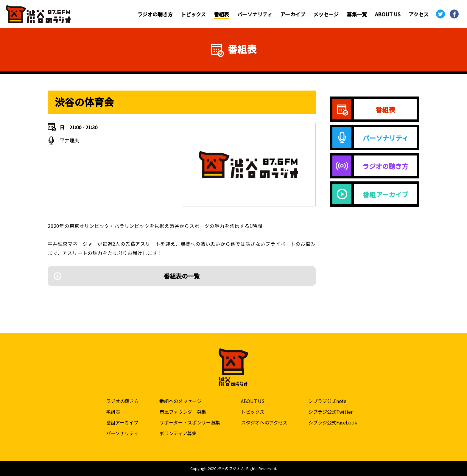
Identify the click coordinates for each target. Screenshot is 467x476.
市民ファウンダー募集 (183, 412)
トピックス (193, 14)
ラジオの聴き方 (155, 14)
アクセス (419, 14)
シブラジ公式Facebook (333, 422)
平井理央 (69, 140)
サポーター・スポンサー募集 (190, 422)
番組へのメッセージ (180, 401)
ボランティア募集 (178, 433)
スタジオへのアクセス (264, 422)
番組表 (221, 14)
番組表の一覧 (182, 276)
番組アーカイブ (122, 422)
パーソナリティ (255, 14)
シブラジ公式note (327, 401)
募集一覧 (357, 14)
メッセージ (326, 14)
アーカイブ (293, 14)
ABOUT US (388, 14)
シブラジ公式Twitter (330, 412)
